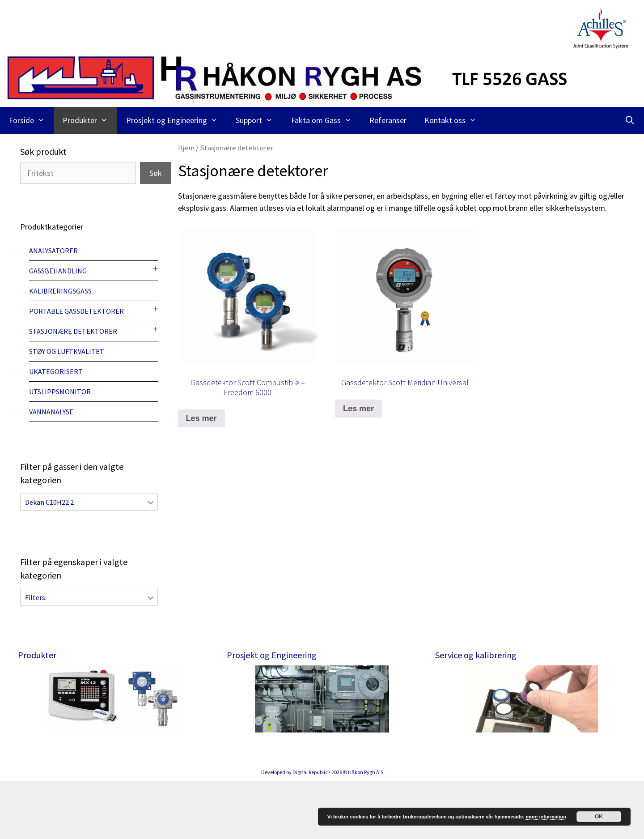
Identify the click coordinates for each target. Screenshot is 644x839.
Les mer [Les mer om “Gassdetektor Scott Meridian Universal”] (358, 409)
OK (599, 817)
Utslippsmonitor (60, 392)
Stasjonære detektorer (73, 331)
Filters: (36, 597)
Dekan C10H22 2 (49, 502)
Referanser (388, 120)
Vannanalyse (51, 412)
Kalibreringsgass (60, 291)
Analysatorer (53, 251)
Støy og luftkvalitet (67, 351)
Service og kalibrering (476, 655)
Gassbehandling (58, 271)
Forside (31, 120)
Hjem (186, 148)
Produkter (90, 120)
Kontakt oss (455, 120)
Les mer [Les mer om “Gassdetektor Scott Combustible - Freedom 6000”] (201, 418)
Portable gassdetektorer (76, 311)
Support (259, 120)
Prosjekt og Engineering (176, 120)
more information (546, 817)
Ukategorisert (56, 371)
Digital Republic (310, 830)
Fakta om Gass (326, 120)
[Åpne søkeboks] (630, 120)
